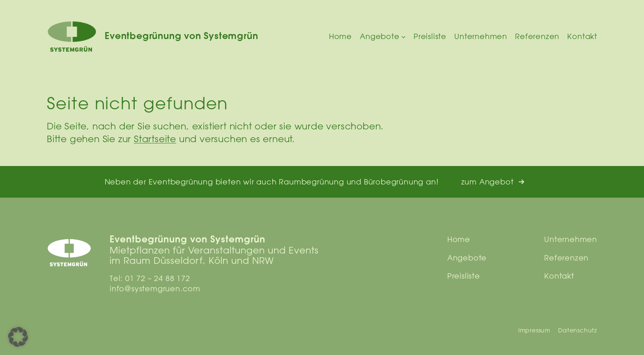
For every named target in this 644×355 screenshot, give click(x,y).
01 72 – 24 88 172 (158, 278)
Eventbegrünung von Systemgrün (181, 37)
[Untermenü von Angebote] (404, 37)
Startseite (155, 139)
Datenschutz (578, 330)
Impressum (534, 330)
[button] (493, 182)
